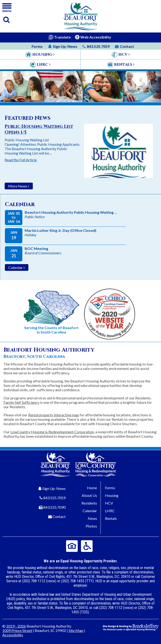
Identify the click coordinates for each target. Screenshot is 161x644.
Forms (37, 46)
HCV (109, 503)
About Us (89, 495)
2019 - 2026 (16, 626)
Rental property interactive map (54, 415)
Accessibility (13, 635)
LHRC (110, 511)
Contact (59, 516)
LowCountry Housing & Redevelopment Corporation (52, 432)
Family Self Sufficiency (21, 402)
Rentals (111, 518)
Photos (91, 526)
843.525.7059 (54, 498)
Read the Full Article (21, 160)
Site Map (76, 630)
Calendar (17, 267)
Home (92, 488)
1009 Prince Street (17, 630)
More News (19, 186)
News (63, 46)
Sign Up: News (54, 488)
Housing (112, 495)
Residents (89, 503)
